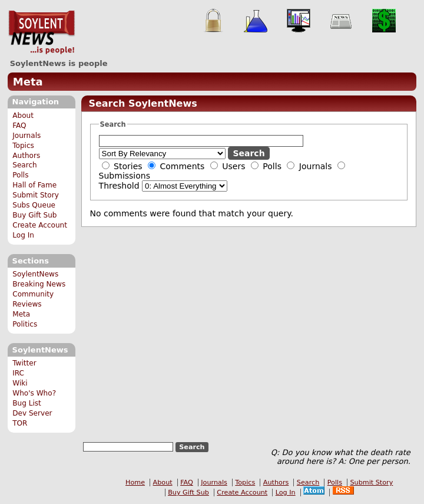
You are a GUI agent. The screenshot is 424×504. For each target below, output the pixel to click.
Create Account (40, 225)
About (23, 116)
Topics (23, 146)
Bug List (27, 403)
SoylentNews (42, 32)
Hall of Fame (34, 185)
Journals (26, 136)
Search (25, 165)
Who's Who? (34, 393)
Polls (20, 175)
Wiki (20, 383)
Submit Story (36, 195)
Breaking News (39, 284)
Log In (23, 235)
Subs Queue (34, 205)
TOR (20, 423)
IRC (18, 373)
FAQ (19, 126)
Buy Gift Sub (34, 215)
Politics (25, 324)
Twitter (24, 363)
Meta (28, 82)
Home (135, 482)
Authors (26, 156)
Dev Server (32, 413)
